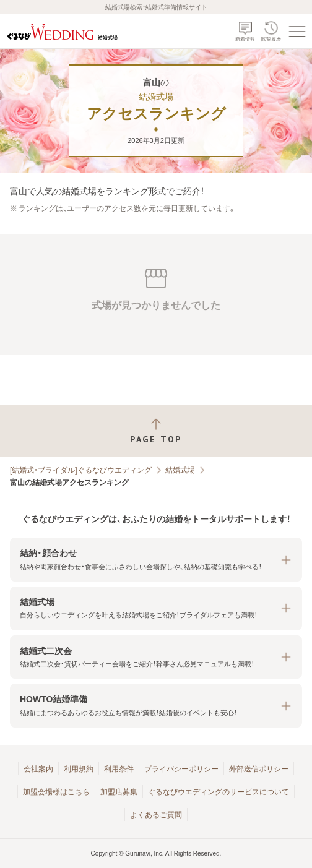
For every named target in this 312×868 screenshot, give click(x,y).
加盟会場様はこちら (56, 792)
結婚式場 (180, 470)
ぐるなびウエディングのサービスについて (219, 792)
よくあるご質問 (156, 815)
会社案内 (38, 769)
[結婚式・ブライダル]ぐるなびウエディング (81, 470)
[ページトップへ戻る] (156, 431)
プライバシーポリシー (181, 769)
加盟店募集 (119, 792)
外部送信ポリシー (259, 769)
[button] (156, 560)
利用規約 (79, 769)
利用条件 (119, 769)
